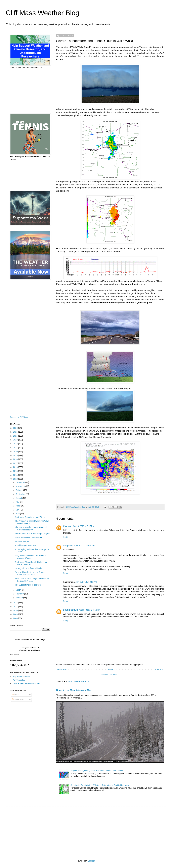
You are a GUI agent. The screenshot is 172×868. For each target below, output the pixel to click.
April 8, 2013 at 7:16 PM (89, 610)
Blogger (91, 861)
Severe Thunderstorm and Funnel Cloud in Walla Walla (30, 573)
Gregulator (68, 546)
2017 (16, 463)
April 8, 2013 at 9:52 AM (86, 582)
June (18, 506)
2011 (16, 607)
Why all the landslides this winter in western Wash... (31, 557)
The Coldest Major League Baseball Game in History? (31, 529)
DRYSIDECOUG (71, 610)
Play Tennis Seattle (21, 677)
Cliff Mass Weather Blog (42, 13)
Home (111, 670)
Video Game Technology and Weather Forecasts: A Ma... (32, 580)
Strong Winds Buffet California (28, 568)
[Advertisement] (30, 91)
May (18, 510)
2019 (16, 455)
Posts (15, 695)
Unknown (68, 526)
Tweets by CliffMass (19, 417)
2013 (16, 479)
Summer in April (22, 541)
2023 (16, 440)
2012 (16, 602)
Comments (18, 700)
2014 (16, 475)
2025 (16, 432)
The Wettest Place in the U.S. (28, 585)
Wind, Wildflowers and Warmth (29, 538)
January (19, 598)
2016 (16, 467)
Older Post (159, 670)
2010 (16, 610)
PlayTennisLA (19, 680)
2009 (16, 614)
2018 (16, 459)
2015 (16, 471)
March (19, 590)
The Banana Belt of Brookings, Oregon (32, 534)
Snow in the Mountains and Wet (74, 690)
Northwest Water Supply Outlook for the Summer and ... (31, 563)
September (21, 494)
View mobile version (110, 675)
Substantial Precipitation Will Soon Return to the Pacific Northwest (100, 785)
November (20, 486)
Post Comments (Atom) (79, 681)
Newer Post (62, 670)
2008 (16, 618)
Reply (66, 537)
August (19, 498)
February (20, 594)
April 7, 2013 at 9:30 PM (85, 546)
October (19, 490)
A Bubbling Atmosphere (26, 545)
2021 (16, 448)
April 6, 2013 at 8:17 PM (84, 526)
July (18, 502)
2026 (16, 428)
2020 (16, 452)
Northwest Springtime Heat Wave (30, 517)
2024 (16, 436)
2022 (16, 444)
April (18, 514)
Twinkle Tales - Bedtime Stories (27, 683)
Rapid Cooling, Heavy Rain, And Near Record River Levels (97, 771)
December (20, 482)
